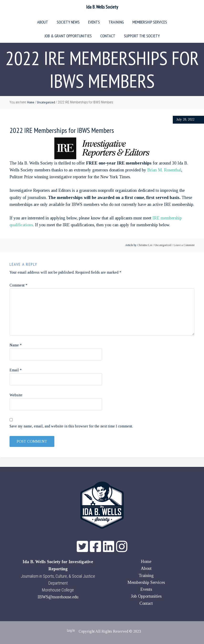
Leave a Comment (184, 245)
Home (146, 562)
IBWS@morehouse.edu (58, 597)
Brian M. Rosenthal (164, 170)
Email (16, 370)
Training (146, 576)
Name (16, 345)
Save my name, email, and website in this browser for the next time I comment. (71, 426)
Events (146, 589)
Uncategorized (163, 245)
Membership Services (146, 582)
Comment (18, 285)
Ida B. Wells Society (102, 7)
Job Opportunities (146, 596)
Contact (146, 603)
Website (16, 395)
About (146, 568)
